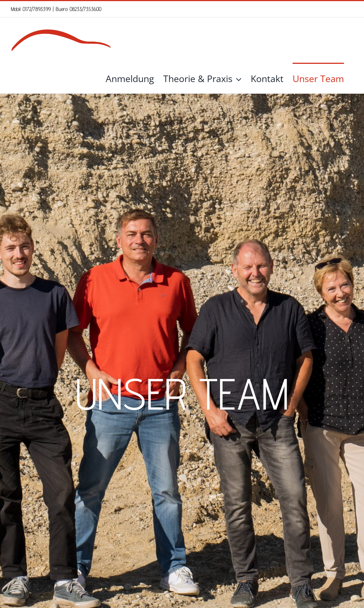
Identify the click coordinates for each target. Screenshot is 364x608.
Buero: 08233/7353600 (79, 9)
